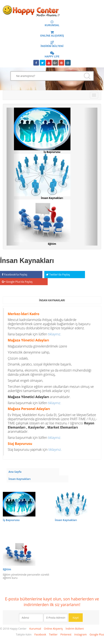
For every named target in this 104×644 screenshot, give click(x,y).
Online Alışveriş (53, 629)
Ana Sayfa (15, 472)
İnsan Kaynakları (20, 479)
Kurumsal (35, 629)
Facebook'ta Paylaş (15, 274)
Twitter (53, 634)
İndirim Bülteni (75, 629)
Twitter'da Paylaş (58, 274)
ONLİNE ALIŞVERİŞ (52, 34)
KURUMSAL (52, 24)
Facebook (40, 634)
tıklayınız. (55, 334)
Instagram (80, 634)
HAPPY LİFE (52, 55)
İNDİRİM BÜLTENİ (52, 45)
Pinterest (66, 634)
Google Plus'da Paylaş (17, 282)
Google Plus (97, 634)
